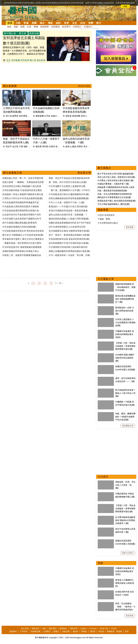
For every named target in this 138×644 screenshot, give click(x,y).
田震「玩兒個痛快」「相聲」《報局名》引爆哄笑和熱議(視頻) (125, 607)
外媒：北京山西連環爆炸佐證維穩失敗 (115, 194)
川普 (21, 146)
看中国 (24, 12)
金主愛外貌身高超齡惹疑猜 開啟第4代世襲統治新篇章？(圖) (125, 520)
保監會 (69, 116)
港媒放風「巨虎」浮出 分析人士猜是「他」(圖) (125, 485)
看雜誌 (56, 631)
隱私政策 (74, 628)
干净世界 (24, 631)
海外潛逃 (23, 116)
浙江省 (9, 116)
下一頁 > (59, 283)
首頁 (10, 23)
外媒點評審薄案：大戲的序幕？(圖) (113, 184)
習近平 (9, 146)
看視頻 (101, 631)
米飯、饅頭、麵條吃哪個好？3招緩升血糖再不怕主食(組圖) (125, 417)
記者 (29, 27)
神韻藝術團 (35, 631)
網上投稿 (25, 628)
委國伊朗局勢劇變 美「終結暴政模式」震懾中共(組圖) (125, 287)
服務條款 (63, 628)
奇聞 (91, 23)
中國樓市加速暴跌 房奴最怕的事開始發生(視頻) (125, 334)
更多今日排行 (128, 553)
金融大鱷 (55, 116)
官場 (26, 23)
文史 (75, 23)
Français (93, 628)
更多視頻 (130, 616)
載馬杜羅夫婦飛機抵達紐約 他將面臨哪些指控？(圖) (125, 299)
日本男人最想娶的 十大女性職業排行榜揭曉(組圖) (125, 322)
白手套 (47, 116)
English (83, 628)
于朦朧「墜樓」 (105, 219)
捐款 (44, 628)
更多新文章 (84, 173)
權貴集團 (40, 116)
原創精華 (44, 27)
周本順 (45, 146)
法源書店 (47, 631)
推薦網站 (13, 631)
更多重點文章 (128, 426)
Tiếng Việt (104, 628)
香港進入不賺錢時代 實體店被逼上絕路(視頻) (125, 583)
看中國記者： (11, 33)
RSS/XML (85, 86)
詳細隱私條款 (27, 6)
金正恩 (15, 146)
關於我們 (53, 628)
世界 (66, 23)
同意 (125, 6)
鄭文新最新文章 (13, 173)
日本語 (114, 628)
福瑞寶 (93, 631)
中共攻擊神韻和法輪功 (108, 223)
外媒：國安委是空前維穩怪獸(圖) (112, 191)
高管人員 (85, 116)
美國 (34, 23)
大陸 (18, 23)
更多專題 (130, 227)
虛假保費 (76, 116)
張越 (58, 146)
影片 (99, 23)
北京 (8, 60)
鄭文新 (23, 33)
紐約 (58, 23)
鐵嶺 (74, 146)
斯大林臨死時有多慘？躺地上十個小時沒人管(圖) (125, 393)
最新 (9, 27)
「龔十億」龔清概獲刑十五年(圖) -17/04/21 (69, 190)
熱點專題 (103, 210)
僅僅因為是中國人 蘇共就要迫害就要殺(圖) (117, 201)
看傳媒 (84, 631)
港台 (42, 23)
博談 (50, 23)
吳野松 (80, 146)
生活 (83, 23)
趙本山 (69, 146)
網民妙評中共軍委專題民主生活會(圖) (114, 197)
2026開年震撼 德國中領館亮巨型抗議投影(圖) (125, 358)
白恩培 (52, 146)
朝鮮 (26, 146)
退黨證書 (66, 631)
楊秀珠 (15, 116)
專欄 (36, 27)
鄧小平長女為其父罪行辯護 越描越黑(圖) (116, 174)
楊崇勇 (39, 146)
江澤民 (31, 116)
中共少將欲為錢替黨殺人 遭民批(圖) (114, 204)
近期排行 (77, 27)
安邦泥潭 (25, 60)
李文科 (86, 146)
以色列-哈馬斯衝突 (106, 215)
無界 (127, 631)
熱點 (16, 27)
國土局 (33, 60)
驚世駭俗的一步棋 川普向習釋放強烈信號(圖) (125, 311)
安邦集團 (15, 60)
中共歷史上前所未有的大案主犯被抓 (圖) (116, 180)
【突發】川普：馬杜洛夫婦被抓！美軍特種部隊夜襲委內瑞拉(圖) (125, 346)
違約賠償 (41, 60)
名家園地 (55, 27)
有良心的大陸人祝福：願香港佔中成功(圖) (116, 177)
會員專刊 (66, 27)
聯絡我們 (36, 628)
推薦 (23, 27)
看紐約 (75, 631)
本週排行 (88, 27)
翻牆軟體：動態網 (114, 631)
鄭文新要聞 (10, 86)
